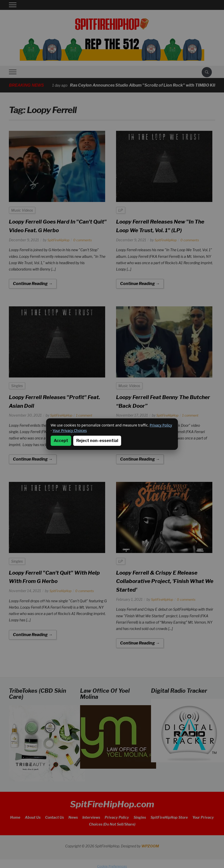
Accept (61, 441)
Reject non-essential (97, 441)
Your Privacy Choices (70, 430)
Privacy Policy (161, 425)
